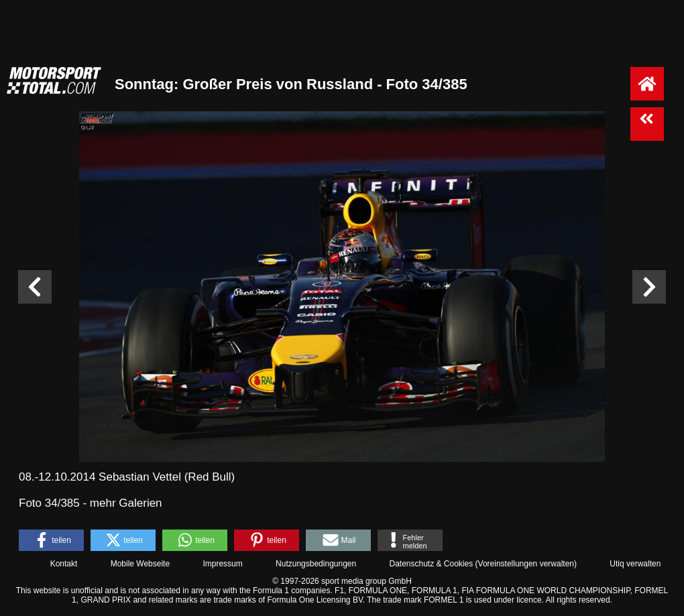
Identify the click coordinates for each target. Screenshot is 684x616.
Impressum (222, 564)
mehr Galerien (126, 503)
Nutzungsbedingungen (316, 564)
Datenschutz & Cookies (431, 564)
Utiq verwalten (635, 564)
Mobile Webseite (140, 564)
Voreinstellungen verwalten (526, 564)
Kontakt (64, 564)
